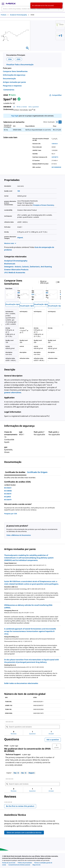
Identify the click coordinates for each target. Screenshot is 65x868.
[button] (57, 746)
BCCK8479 (8, 494)
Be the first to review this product (21, 807)
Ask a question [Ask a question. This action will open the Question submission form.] (34, 107)
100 (19, 191)
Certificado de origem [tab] (37, 472)
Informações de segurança (14, 75)
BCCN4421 (8, 488)
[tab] (5, 15)
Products (4, 15)
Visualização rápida (13, 304)
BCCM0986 (8, 491)
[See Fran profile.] (6, 746)
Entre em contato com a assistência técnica (24, 833)
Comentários (9, 90)
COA (10, 59)
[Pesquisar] (61, 9)
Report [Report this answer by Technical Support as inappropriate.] (32, 773)
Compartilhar (56, 95)
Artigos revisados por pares (14, 82)
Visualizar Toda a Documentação (20, 65)
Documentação (9, 79)
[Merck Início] (11, 4)
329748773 (55, 157)
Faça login (15, 116)
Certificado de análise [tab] (15, 472)
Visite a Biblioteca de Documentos (19, 535)
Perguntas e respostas (12, 86)
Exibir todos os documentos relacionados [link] (21, 683)
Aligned (20, 237)
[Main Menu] (3, 4)
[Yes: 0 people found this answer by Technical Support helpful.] (16, 773)
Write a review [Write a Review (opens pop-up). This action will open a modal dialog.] (22, 107)
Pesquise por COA (11, 514)
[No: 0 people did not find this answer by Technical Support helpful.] (24, 773)
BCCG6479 (8, 500)
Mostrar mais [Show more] (10, 243)
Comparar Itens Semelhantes (15, 71)
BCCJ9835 (8, 497)
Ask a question (53, 740)
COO (19, 59)
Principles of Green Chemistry (43, 205)
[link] (16, 261)
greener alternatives (13, 392)
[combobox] (32, 9)
